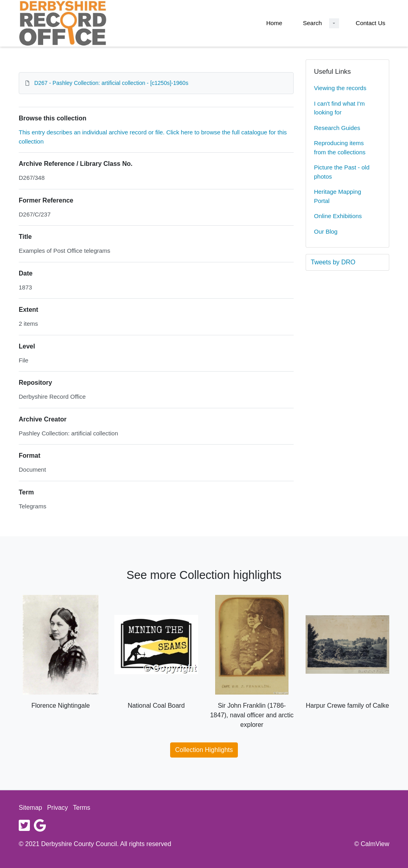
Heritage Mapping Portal (337, 196)
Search (312, 23)
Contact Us (371, 23)
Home (274, 23)
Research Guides (337, 128)
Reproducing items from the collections (340, 148)
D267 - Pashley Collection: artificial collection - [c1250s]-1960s (111, 83)
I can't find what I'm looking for (339, 108)
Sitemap (30, 808)
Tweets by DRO (333, 262)
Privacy (57, 808)
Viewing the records (340, 88)
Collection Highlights (204, 750)
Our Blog (326, 231)
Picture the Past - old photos (342, 172)
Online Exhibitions (338, 216)
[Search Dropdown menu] (334, 23)
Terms (82, 808)
